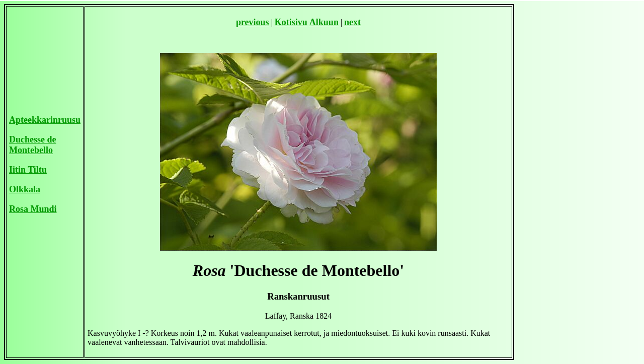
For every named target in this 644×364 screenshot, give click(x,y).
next (352, 22)
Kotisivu (291, 22)
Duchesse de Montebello (33, 145)
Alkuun (324, 22)
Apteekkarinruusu (45, 120)
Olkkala (25, 189)
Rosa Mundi (33, 209)
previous (253, 22)
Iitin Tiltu (28, 170)
